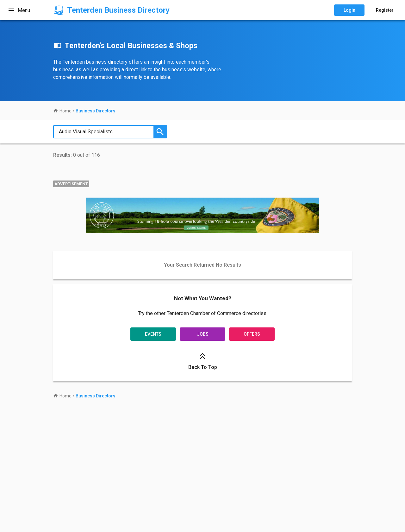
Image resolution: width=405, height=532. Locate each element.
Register (385, 10)
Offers (252, 334)
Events (153, 334)
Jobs (203, 334)
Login (349, 10)
